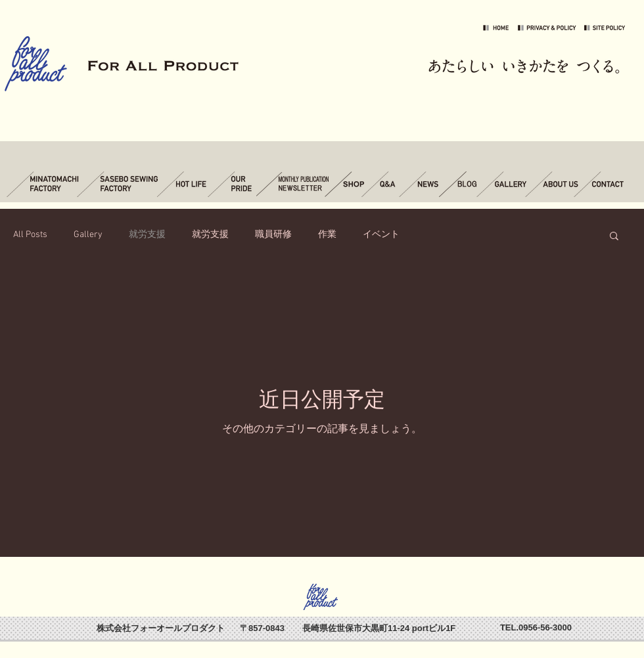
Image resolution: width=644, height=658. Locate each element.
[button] (614, 237)
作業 (327, 235)
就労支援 (147, 235)
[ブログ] (462, 184)
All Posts (30, 235)
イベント (381, 235)
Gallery (88, 235)
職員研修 (273, 235)
